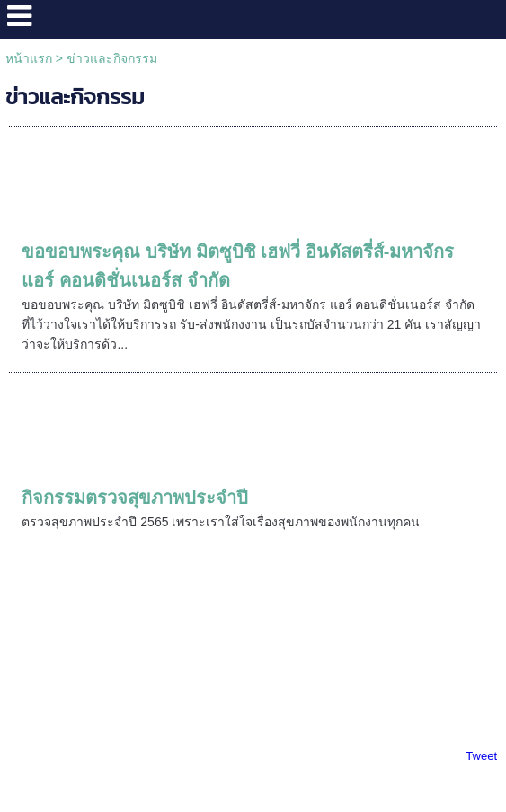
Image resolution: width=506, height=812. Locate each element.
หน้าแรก (29, 58)
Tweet (481, 756)
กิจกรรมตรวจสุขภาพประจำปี (135, 498)
